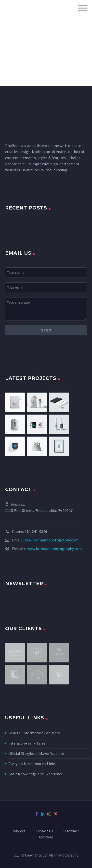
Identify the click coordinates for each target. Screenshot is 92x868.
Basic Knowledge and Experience (36, 774)
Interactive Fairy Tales (27, 743)
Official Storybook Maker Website (36, 753)
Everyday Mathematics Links (32, 764)
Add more (46, 837)
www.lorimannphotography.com (54, 549)
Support (19, 831)
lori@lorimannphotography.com (51, 540)
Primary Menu (82, 8)
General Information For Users (34, 733)
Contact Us (44, 831)
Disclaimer (71, 831)
